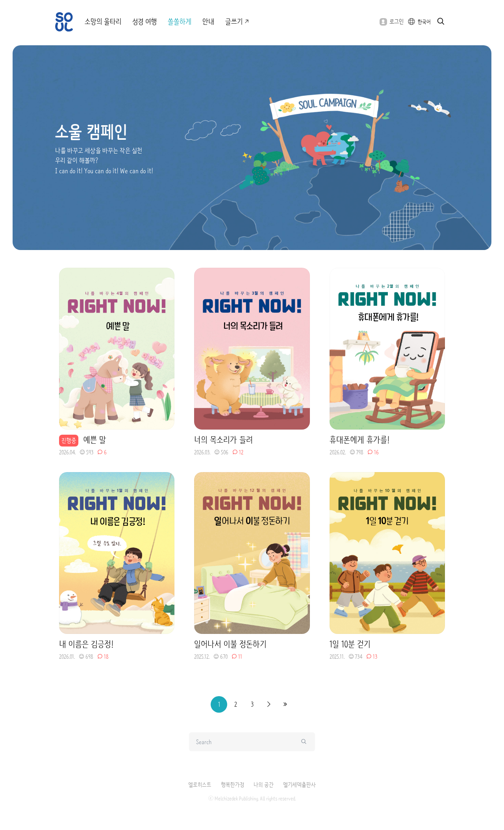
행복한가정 (233, 785)
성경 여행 (145, 22)
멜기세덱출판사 (299, 785)
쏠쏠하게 (180, 22)
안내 (208, 22)
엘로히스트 (200, 785)
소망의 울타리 (103, 22)
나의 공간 (264, 785)
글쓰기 (238, 22)
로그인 (392, 21)
